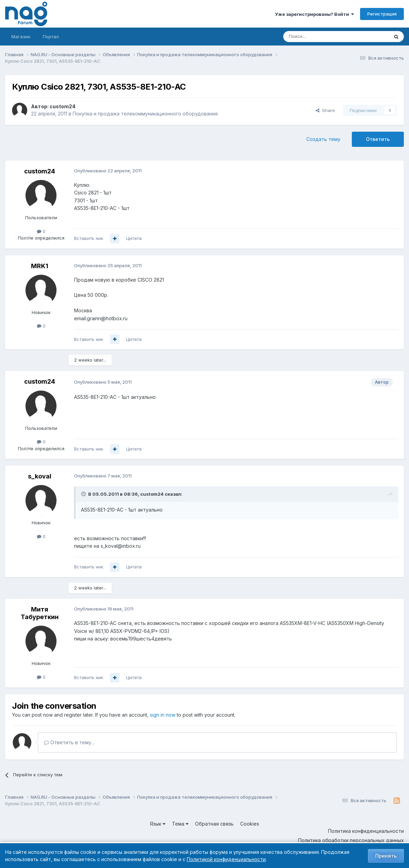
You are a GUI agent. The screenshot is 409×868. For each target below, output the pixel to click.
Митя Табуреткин (40, 613)
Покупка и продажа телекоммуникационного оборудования (145, 114)
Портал (51, 37)
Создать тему (323, 139)
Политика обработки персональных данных (351, 840)
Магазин (21, 37)
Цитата (134, 238)
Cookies (250, 824)
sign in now (163, 715)
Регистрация (382, 14)
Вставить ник (89, 238)
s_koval (40, 476)
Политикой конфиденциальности (226, 859)
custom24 (63, 106)
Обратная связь (214, 824)
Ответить (378, 139)
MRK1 (40, 266)
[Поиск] (317, 37)
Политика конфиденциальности (366, 831)
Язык (158, 824)
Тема (180, 824)
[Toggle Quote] (84, 494)
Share (325, 110)
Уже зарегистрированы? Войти (314, 14)
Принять (386, 856)
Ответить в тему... (69, 742)
